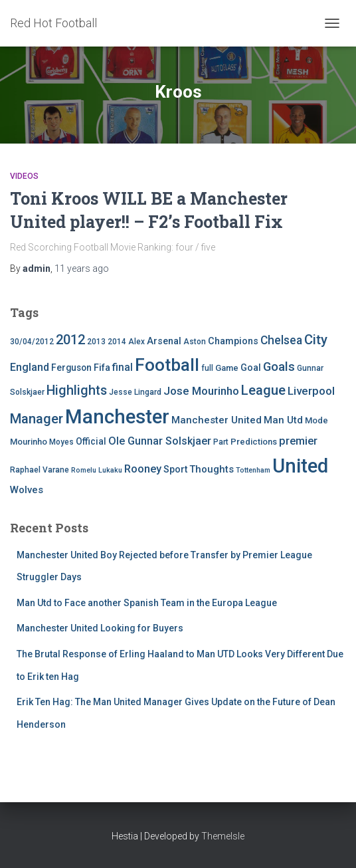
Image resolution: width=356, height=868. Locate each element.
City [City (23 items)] (316, 340)
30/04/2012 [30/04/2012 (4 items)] (32, 342)
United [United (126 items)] (300, 466)
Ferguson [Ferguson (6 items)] (71, 368)
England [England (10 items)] (30, 367)
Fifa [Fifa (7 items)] (102, 368)
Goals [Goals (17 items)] (279, 367)
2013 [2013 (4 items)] (96, 342)
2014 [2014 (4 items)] (117, 342)
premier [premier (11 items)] (298, 441)
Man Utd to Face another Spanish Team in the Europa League (147, 603)
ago (82, 269)
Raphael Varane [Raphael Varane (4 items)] (40, 470)
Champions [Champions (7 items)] (233, 341)
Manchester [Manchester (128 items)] (117, 417)
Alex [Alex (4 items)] (136, 342)
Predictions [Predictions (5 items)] (254, 442)
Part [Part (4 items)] (221, 442)
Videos (24, 176)
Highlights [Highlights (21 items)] (77, 390)
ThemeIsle (223, 836)
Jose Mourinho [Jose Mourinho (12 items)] (201, 391)
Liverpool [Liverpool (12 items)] (311, 391)
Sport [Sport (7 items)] (175, 470)
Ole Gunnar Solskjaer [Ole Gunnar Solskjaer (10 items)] (160, 441)
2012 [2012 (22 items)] (70, 340)
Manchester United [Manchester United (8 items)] (217, 420)
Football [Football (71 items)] (167, 365)
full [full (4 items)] (207, 368)
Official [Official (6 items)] (91, 441)
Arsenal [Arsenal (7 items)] (164, 341)
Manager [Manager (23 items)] (37, 419)
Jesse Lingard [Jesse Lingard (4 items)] (135, 392)
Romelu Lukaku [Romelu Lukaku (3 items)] (97, 470)
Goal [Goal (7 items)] (251, 368)
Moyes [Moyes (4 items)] (61, 442)
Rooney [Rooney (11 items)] (143, 469)
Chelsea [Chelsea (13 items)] (281, 340)
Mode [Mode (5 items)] (316, 420)
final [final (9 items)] (123, 368)
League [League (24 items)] (263, 390)
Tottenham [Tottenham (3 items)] (253, 470)
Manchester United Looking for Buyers (100, 628)
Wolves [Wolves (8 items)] (27, 490)
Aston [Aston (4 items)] (195, 342)
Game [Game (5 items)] (227, 368)
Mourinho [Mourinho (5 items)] (29, 442)
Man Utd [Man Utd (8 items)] (283, 420)
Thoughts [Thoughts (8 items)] (212, 469)
